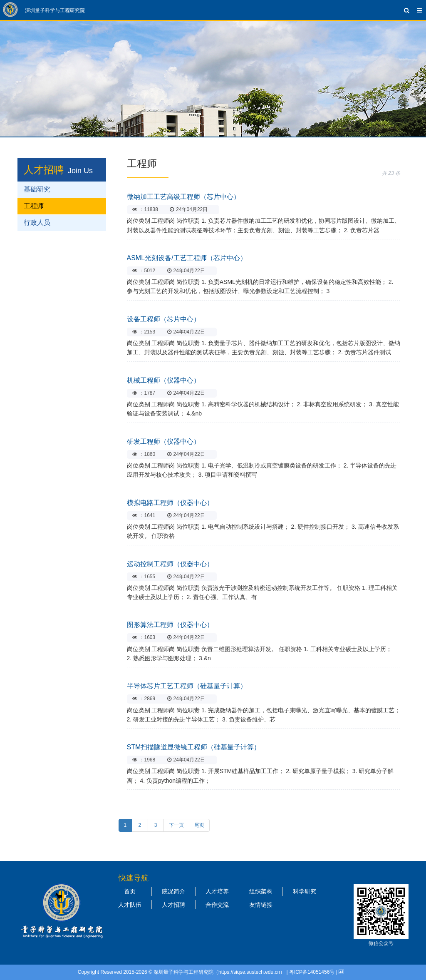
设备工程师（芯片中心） (163, 319)
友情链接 (261, 905)
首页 (130, 891)
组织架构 (261, 891)
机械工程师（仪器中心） (163, 380)
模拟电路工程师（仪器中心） (170, 503)
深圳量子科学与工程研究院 (55, 10)
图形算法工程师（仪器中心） (170, 625)
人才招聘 (44, 170)
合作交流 (217, 905)
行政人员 (37, 223)
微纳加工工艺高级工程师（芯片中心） (183, 197)
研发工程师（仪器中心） (163, 441)
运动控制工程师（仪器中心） (170, 564)
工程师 (34, 206)
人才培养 (217, 891)
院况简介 (173, 891)
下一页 (176, 825)
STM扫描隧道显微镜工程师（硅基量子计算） (194, 747)
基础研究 (37, 189)
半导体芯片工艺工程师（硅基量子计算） (187, 686)
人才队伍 (130, 905)
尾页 (199, 825)
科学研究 (305, 891)
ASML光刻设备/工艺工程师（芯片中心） (187, 258)
